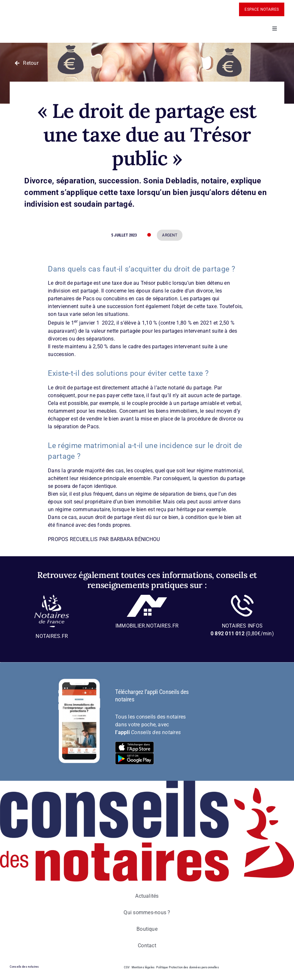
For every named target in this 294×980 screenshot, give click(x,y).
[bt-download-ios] (135, 744)
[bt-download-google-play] (135, 755)
